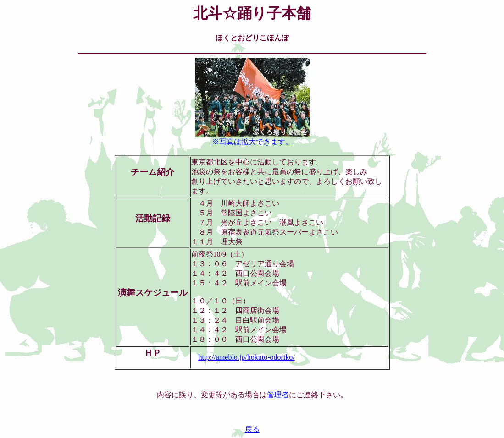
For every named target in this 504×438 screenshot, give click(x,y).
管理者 (278, 395)
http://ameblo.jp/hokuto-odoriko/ (247, 357)
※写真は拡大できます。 (252, 138)
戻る (252, 429)
